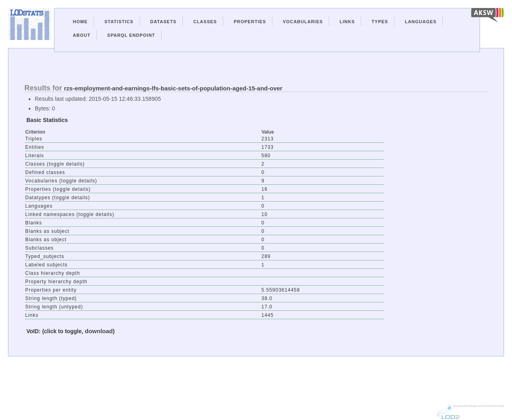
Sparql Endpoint (131, 35)
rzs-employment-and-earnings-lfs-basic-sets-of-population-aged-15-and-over (173, 88)
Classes (205, 22)
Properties (250, 22)
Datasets (164, 22)
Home (80, 22)
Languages (421, 22)
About (82, 35)
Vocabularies (303, 22)
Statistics (119, 22)
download (99, 331)
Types (380, 22)
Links (347, 22)
